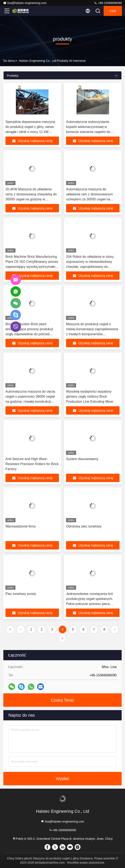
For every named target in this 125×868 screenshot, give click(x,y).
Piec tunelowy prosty (21, 594)
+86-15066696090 (108, 3)
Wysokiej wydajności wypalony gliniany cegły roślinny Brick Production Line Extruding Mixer (90, 397)
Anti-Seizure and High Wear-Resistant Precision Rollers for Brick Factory (32, 464)
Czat (113, 11)
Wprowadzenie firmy (21, 526)
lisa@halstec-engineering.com (25, 3)
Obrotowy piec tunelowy (84, 526)
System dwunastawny (82, 459)
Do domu (9, 61)
